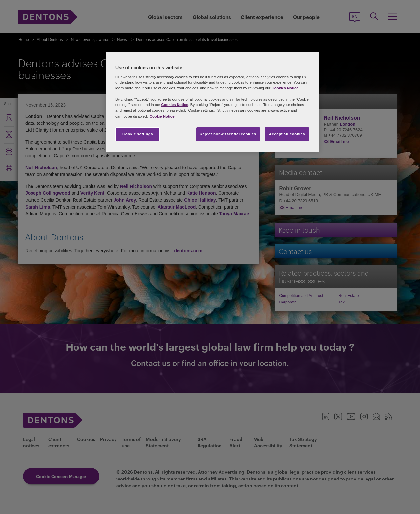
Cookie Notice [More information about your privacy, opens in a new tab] (162, 116)
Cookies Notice (285, 88)
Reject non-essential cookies (228, 134)
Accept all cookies (287, 134)
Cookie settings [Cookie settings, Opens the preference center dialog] (138, 134)
